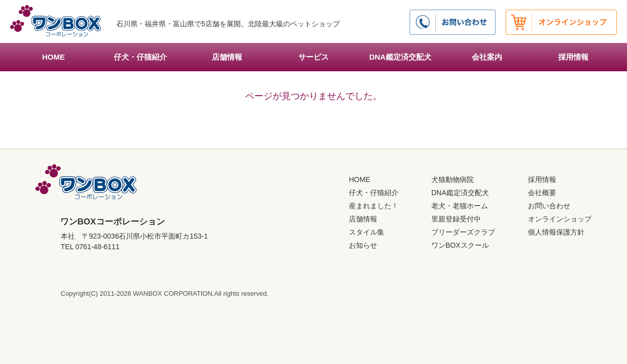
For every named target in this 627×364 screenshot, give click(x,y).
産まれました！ (374, 206)
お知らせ (363, 245)
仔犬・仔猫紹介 (140, 57)
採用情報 (573, 57)
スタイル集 (367, 232)
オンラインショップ (560, 219)
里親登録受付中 (456, 219)
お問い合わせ (549, 206)
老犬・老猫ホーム (460, 206)
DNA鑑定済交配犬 (400, 57)
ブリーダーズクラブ (463, 232)
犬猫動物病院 (453, 179)
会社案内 (487, 57)
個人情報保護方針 (556, 232)
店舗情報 (227, 57)
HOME (53, 57)
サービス (313, 57)
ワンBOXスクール (460, 245)
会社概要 (542, 193)
